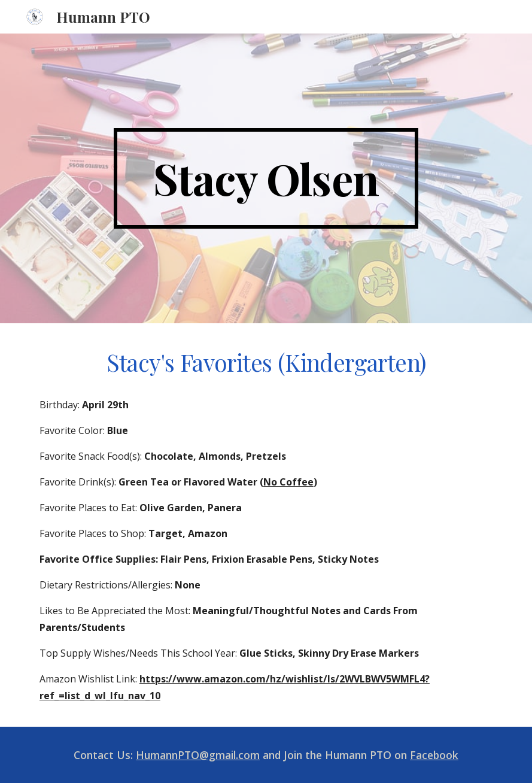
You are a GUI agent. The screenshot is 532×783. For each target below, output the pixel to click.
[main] (266, 178)
